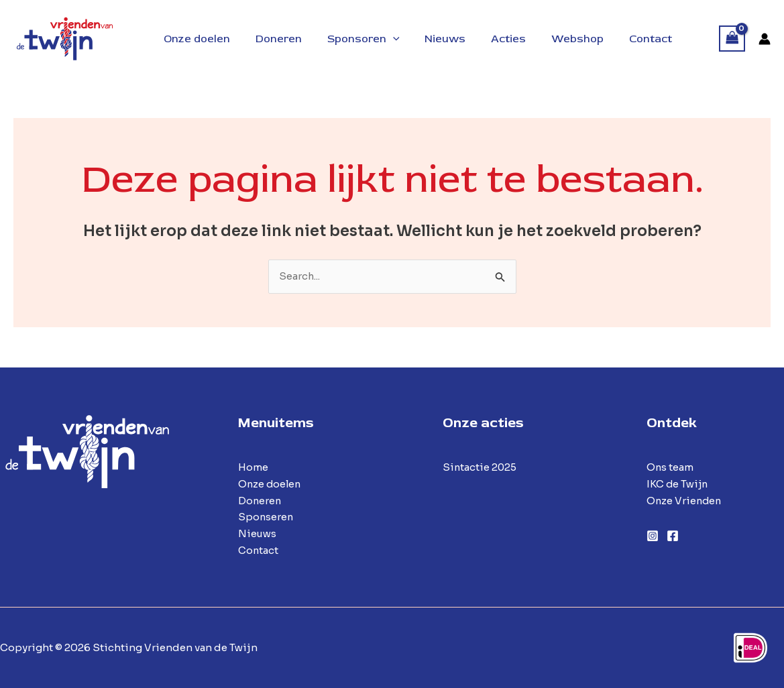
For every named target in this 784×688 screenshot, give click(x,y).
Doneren (260, 501)
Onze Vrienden (685, 501)
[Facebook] (673, 536)
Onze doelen (271, 484)
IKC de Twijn (678, 484)
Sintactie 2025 (480, 467)
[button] (383, 39)
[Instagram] (653, 536)
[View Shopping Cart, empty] (732, 39)
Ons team (670, 467)
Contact (259, 550)
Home (253, 467)
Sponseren (266, 517)
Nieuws (258, 533)
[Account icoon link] (765, 39)
